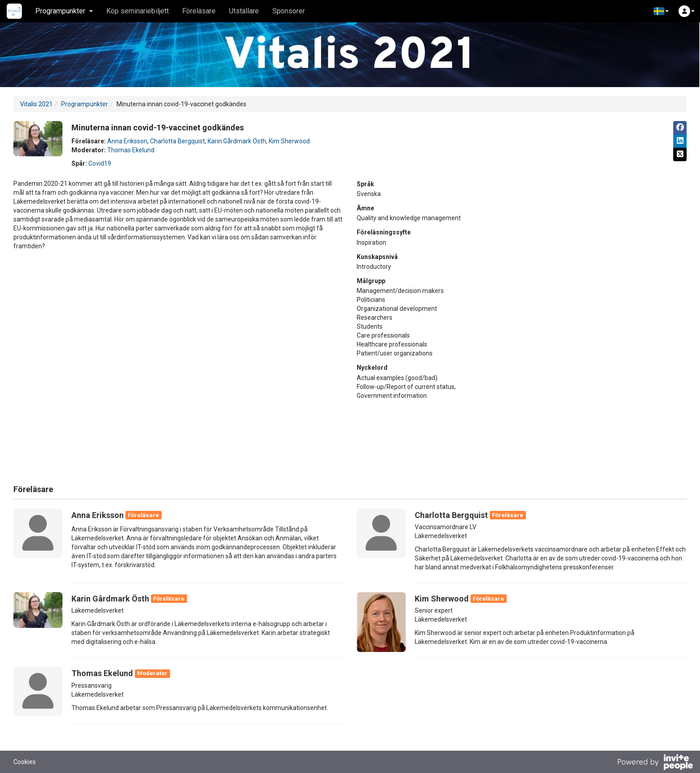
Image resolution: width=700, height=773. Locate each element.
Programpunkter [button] (64, 11)
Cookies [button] (25, 762)
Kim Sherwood (289, 141)
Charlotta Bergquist (177, 141)
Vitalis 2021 (36, 104)
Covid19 (100, 163)
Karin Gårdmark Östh (237, 141)
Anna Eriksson (127, 141)
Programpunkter (85, 104)
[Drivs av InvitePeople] (655, 763)
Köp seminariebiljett (137, 11)
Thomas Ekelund (131, 150)
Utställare (244, 11)
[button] (661, 11)
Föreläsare (199, 11)
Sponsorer (289, 11)
